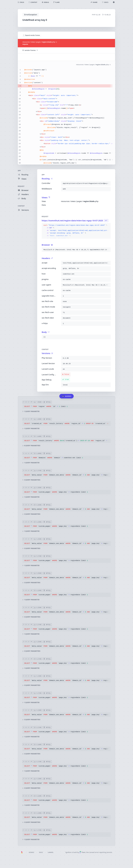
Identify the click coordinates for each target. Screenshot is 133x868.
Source (31, 852)
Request (21, 186)
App (19, 171)
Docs (41, 852)
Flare (82, 852)
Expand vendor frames (32, 35)
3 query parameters (31, 480)
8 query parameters (31, 446)
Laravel (51, 852)
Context (21, 206)
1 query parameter (31, 411)
